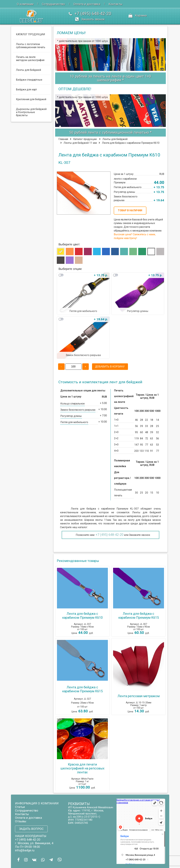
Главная (63, 139)
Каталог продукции (85, 139)
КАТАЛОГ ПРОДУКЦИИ (31, 34)
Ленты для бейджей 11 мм (80, 143)
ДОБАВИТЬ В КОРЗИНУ (110, 367)
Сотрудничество (53, 4)
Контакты (115, 4)
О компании (25, 4)
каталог (83, 527)
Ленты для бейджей (115, 139)
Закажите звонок (140, 535)
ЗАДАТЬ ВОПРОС (31, 829)
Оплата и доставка (87, 4)
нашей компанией (93, 516)
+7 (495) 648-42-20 (109, 535)
